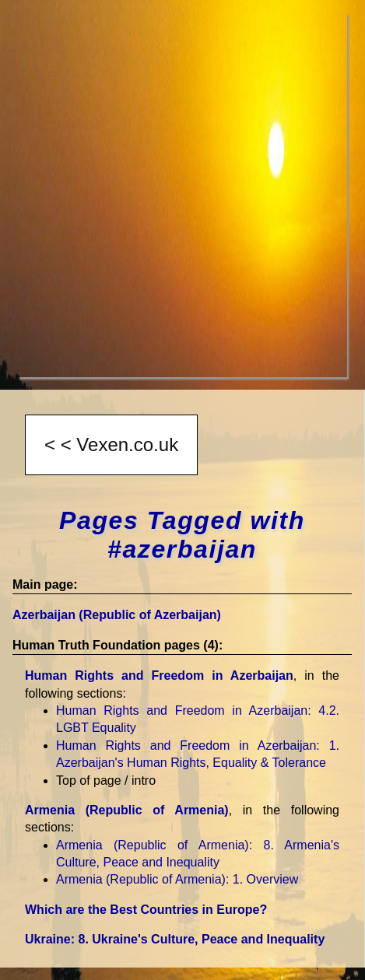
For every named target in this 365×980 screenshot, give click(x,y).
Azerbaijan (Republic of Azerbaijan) (117, 615)
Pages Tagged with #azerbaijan (182, 535)
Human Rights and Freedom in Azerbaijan (159, 675)
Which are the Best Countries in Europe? (146, 910)
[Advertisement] (182, 195)
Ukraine (175, 939)
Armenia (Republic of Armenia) (127, 810)
